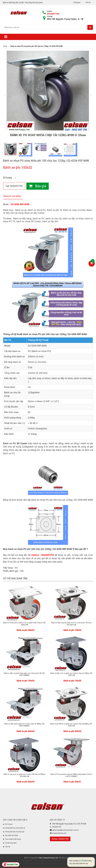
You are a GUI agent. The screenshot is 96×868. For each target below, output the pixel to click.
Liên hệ (88, 2)
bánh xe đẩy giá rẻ (42, 864)
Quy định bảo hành (12, 835)
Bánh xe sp (21, 210)
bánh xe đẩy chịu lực (65, 861)
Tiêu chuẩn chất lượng (13, 839)
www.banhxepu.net (59, 833)
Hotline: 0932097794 (60, 839)
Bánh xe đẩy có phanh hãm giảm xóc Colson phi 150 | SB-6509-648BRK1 (25, 674)
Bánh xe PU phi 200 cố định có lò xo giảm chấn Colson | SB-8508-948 (25, 624)
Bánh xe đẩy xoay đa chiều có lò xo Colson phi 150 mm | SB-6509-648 (71, 624)
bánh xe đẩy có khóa (73, 219)
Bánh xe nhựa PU (37, 210)
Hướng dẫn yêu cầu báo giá (15, 832)
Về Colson (9, 824)
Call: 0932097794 (14, 186)
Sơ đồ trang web (11, 843)
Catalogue (77, 2)
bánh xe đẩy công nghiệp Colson (60, 864)
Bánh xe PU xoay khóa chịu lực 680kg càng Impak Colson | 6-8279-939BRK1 (71, 775)
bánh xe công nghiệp (12, 861)
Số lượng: (8, 178)
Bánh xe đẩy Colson (35, 213)
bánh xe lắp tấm (50, 221)
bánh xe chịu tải (54, 219)
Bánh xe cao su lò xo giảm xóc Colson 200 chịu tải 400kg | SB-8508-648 (25, 775)
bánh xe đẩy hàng (35, 861)
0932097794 (53, 14)
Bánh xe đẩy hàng (22, 219)
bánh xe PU (38, 219)
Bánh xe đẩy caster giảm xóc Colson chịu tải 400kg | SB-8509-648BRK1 (25, 725)
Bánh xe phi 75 (54, 210)
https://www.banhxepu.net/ (49, 858)
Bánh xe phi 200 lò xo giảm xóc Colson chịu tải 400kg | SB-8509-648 (71, 725)
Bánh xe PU (9, 443)
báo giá (41, 558)
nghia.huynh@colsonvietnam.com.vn (65, 830)
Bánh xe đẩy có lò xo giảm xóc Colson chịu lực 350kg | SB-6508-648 (71, 674)
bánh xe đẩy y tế (78, 861)
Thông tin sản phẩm (12, 196)
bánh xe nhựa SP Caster (29, 221)
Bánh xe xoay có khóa (74, 210)
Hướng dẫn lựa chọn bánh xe (15, 828)
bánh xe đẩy (24, 861)
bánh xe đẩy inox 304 (49, 861)
